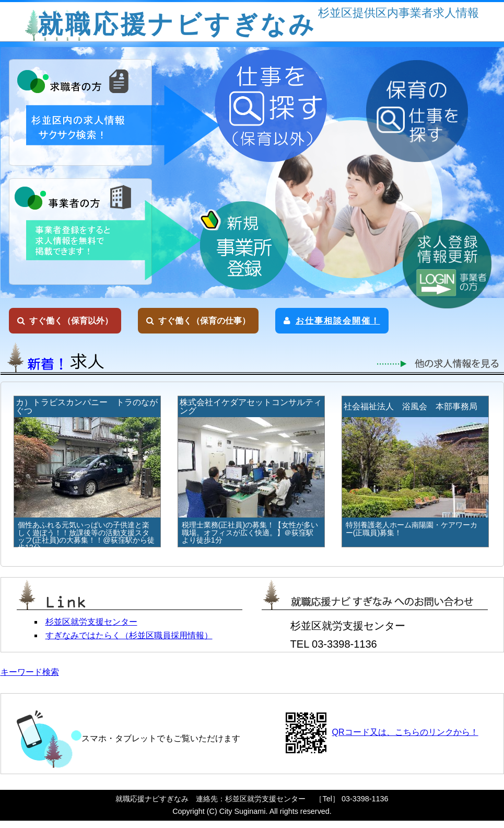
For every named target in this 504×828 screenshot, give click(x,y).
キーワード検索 (30, 672)
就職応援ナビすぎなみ (177, 24)
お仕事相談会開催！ (332, 321)
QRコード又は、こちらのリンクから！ (405, 732)
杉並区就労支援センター (91, 622)
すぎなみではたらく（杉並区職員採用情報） (129, 635)
